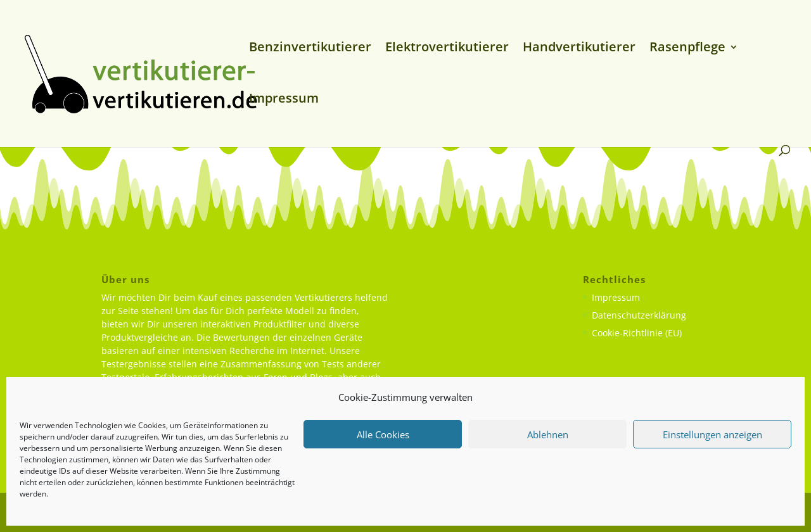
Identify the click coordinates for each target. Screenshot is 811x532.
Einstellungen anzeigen (712, 434)
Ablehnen (548, 434)
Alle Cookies (383, 434)
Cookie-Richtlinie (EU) (637, 333)
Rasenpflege (687, 49)
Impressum (284, 100)
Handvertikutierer (579, 49)
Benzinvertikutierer (310, 49)
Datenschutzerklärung (639, 315)
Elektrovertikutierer (447, 49)
